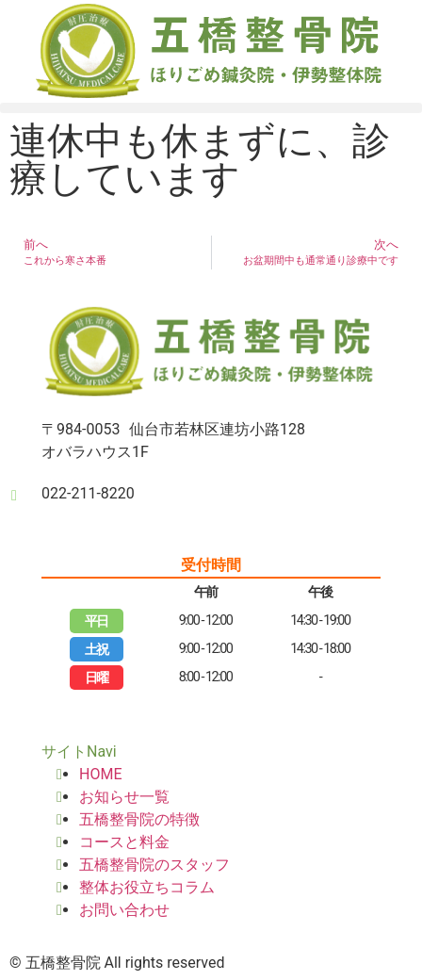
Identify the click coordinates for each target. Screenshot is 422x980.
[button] (211, 108)
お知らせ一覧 (124, 797)
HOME (100, 774)
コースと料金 (124, 842)
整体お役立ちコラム (147, 887)
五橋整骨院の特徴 (139, 819)
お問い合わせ (124, 910)
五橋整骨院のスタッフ (154, 865)
